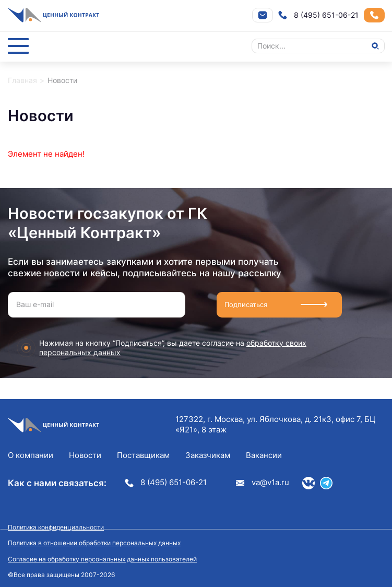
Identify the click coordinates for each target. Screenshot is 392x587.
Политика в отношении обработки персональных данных (94, 543)
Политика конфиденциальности (56, 527)
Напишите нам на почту (263, 15)
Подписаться (249, 304)
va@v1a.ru (263, 483)
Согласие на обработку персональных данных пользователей (102, 559)
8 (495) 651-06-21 (318, 15)
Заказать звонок (374, 15)
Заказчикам (208, 455)
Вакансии (264, 455)
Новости (85, 455)
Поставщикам (143, 455)
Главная (22, 80)
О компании (31, 455)
